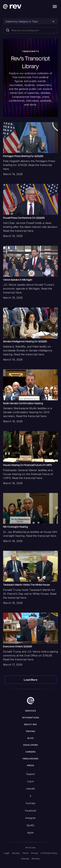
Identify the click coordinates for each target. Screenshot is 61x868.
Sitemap (25, 859)
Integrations (31, 718)
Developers (31, 745)
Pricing (31, 731)
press (31, 765)
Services (30, 711)
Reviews (36, 859)
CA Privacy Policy (49, 853)
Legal (7, 853)
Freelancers (30, 759)
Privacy (35, 853)
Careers (30, 752)
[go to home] (31, 701)
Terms (25, 853)
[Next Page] (31, 680)
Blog (31, 738)
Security (16, 853)
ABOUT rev (30, 724)
